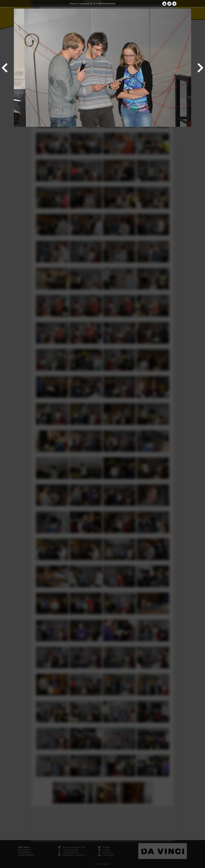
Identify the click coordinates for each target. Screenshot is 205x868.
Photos (73, 4)
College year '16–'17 (87, 4)
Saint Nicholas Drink (107, 4)
